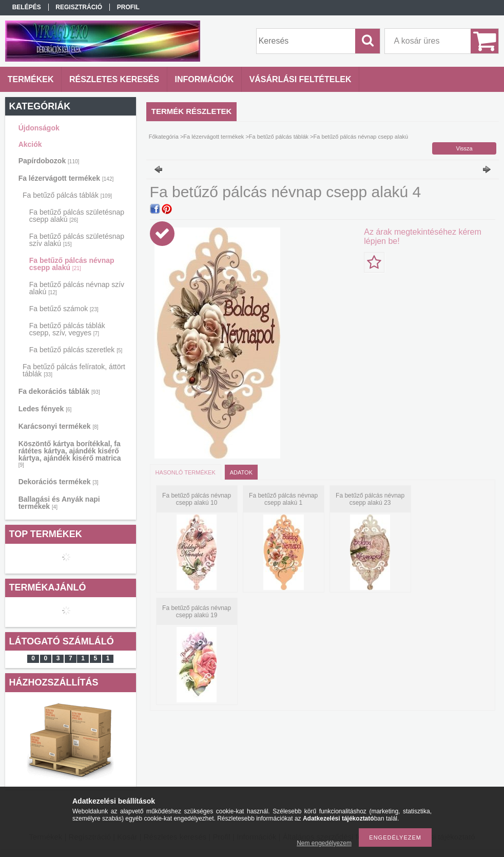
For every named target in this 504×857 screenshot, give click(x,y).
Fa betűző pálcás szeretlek (76, 350)
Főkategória (164, 137)
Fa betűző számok (64, 309)
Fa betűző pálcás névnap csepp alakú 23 (370, 499)
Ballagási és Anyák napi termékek (59, 503)
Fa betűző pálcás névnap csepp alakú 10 (197, 499)
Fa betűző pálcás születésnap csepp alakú (77, 216)
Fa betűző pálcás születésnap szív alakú (77, 240)
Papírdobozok (49, 161)
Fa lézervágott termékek (66, 178)
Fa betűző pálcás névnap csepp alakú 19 (197, 612)
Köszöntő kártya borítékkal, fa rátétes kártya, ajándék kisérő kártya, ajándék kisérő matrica (70, 454)
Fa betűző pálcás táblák (67, 195)
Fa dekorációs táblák (59, 391)
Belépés (27, 7)
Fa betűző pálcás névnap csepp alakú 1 (283, 499)
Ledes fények (45, 409)
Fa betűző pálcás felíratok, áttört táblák (74, 370)
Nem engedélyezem (324, 843)
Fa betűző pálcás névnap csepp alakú (72, 264)
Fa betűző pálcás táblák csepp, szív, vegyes (67, 329)
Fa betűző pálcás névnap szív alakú (77, 288)
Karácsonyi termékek (59, 426)
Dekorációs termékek (59, 482)
